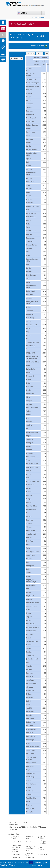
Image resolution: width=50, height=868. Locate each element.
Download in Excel (39, 46)
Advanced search (39, 17)
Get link (40, 36)
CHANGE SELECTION (23, 24)
